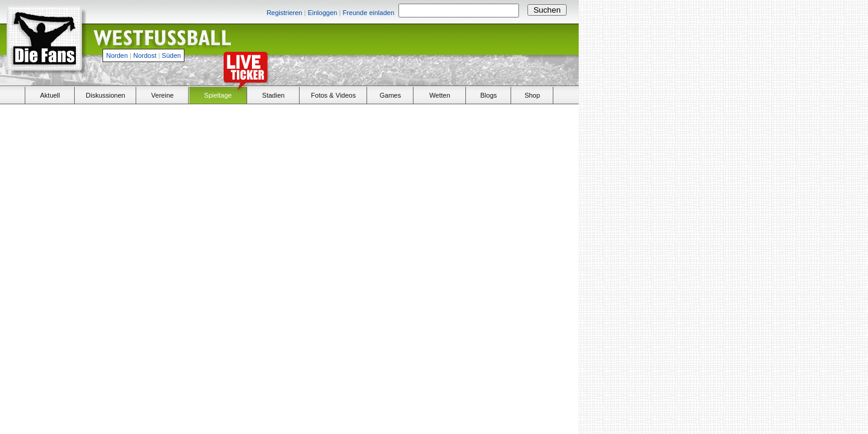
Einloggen (322, 13)
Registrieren (284, 13)
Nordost (145, 55)
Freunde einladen (368, 13)
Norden (117, 55)
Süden (171, 55)
